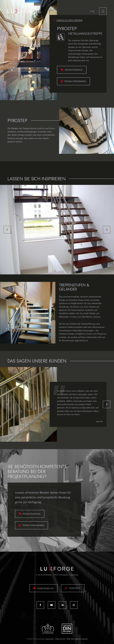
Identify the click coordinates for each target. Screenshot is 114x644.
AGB (68, 639)
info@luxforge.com (45, 588)
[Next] (107, 230)
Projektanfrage (74, 70)
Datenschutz (60, 639)
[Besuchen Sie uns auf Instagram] (74, 605)
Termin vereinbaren (75, 81)
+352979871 (74, 588)
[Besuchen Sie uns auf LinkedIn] (63, 605)
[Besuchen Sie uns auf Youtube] (52, 605)
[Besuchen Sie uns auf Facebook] (40, 605)
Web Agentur (76, 639)
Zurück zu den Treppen (69, 20)
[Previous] (7, 230)
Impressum (50, 639)
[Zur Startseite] (24, 11)
